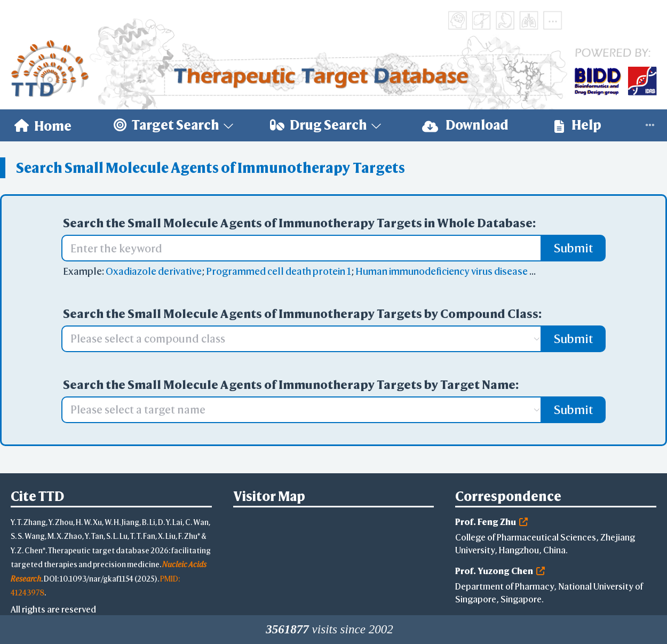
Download (465, 125)
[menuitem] (43, 125)
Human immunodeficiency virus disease (442, 271)
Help (578, 125)
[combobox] (296, 339)
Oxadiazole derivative (154, 271)
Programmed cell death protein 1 (279, 271)
